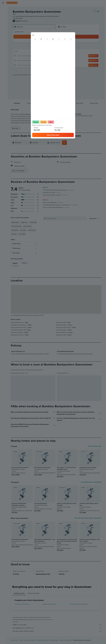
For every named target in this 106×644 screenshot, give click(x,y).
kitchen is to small (16, 226)
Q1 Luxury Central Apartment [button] (20, 468)
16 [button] (25, 56)
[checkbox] (20, 264)
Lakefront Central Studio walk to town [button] (89, 504)
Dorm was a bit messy (52, 193)
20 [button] (42, 56)
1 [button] (50, 43)
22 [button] (50, 56)
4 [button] (33, 47)
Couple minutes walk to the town (55, 195)
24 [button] (29, 60)
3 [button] (29, 47)
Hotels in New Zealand (42, 640)
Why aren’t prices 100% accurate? (57, 631)
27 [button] (42, 60)
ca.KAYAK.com (14, 640)
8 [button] (50, 47)
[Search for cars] (3, 16)
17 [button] (29, 56)
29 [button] (50, 60)
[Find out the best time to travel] (3, 36)
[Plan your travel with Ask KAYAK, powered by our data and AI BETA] (3, 24)
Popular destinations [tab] (33, 593)
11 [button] (33, 52)
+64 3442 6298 (17, 18)
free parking (15, 230)
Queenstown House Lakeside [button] (88, 468)
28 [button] (46, 60)
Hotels (21, 640)
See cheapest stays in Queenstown (91, 482)
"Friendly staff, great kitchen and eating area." (58, 190)
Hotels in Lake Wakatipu (65, 640)
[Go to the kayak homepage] (12, 3)
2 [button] (25, 47)
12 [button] (37, 52)
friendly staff (33, 222)
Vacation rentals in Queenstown (79, 604)
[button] (3, 3)
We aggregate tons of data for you (57, 628)
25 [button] (33, 60)
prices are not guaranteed (46, 620)
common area (32, 230)
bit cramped (22, 234)
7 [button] (46, 47)
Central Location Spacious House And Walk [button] (67, 504)
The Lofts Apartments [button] (40, 503)
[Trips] (3, 44)
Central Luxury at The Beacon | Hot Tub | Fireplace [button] (90, 540)
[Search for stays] (3, 12)
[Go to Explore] (3, 28)
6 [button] (42, 47)
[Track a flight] (3, 32)
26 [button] (37, 60)
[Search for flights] (3, 8)
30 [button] (25, 64)
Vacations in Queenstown (49, 604)
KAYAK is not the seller (57, 625)
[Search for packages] (3, 19)
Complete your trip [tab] (19, 593)
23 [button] (25, 60)
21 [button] (46, 56)
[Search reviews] (66, 218)
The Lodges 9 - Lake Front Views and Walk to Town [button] (66, 468)
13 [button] (42, 52)
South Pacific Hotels (30, 640)
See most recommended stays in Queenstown (88, 518)
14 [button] (46, 52)
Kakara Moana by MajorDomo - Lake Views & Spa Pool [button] (45, 540)
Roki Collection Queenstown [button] (42, 468)
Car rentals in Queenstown (22, 604)
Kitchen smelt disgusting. (53, 202)
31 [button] (29, 64)
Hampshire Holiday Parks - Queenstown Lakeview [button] (19, 504)
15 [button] (50, 52)
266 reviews (24, 21)
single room (24, 222)
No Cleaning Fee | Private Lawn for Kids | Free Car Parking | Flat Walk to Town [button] (67, 541)
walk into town (27, 226)
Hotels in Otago (54, 640)
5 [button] (37, 47)
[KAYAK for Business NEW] (3, 39)
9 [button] (25, 52)
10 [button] (29, 52)
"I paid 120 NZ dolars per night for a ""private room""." (60, 205)
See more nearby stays (95, 446)
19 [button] (37, 56)
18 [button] (33, 56)
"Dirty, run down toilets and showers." (56, 207)
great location (15, 222)
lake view (14, 234)
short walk (23, 230)
